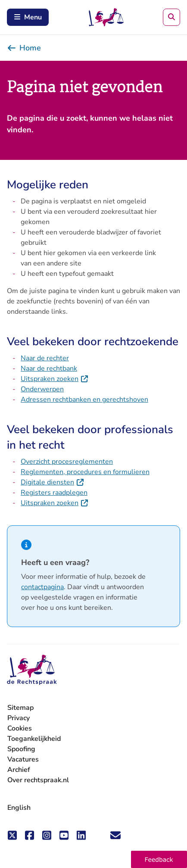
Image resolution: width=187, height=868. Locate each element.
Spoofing (21, 749)
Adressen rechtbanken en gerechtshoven (84, 400)
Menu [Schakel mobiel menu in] (28, 17)
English (19, 808)
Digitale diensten (53, 482)
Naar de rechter (45, 358)
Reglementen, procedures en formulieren (85, 472)
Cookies (20, 728)
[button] (159, 859)
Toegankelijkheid (34, 739)
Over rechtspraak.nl (38, 780)
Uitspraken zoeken (55, 379)
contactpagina (42, 587)
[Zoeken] (171, 17)
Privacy (19, 718)
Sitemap (20, 708)
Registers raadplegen (54, 493)
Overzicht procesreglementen (67, 462)
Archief (19, 770)
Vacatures (23, 760)
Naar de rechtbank (49, 368)
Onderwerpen (42, 389)
